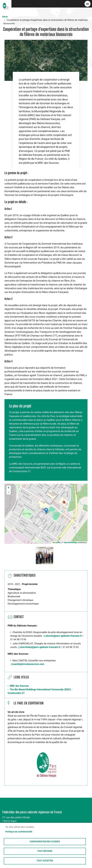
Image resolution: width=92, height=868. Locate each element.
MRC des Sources (19, 686)
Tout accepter (45, 861)
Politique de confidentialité (19, 831)
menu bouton (87, 4)
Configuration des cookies (45, 841)
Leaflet (57, 542)
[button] (46, 511)
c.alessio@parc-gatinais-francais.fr (63, 636)
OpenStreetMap (70, 542)
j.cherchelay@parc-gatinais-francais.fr (40, 647)
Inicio (5, 17)
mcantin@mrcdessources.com (28, 664)
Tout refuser (45, 851)
